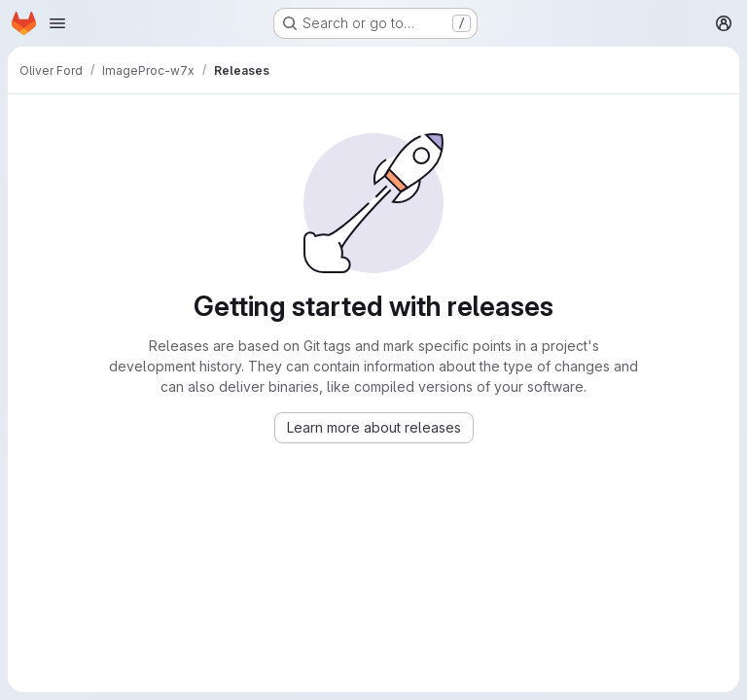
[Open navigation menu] (57, 23)
